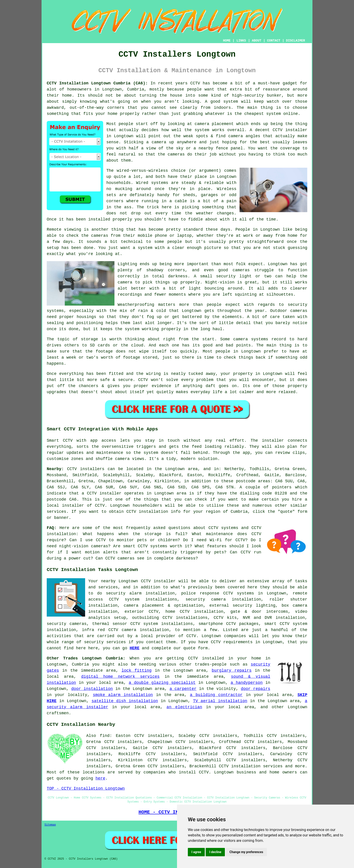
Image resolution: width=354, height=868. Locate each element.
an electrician (184, 707)
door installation (92, 689)
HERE (134, 648)
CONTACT (274, 41)
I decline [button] (215, 852)
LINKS (241, 41)
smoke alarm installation (123, 695)
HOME (227, 41)
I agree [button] (196, 852)
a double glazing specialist (162, 683)
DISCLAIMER (296, 41)
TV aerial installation (220, 701)
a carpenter (183, 689)
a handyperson (247, 683)
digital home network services (120, 677)
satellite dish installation (125, 701)
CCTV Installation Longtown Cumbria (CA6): (97, 83)
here (100, 778)
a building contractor (216, 695)
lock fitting (136, 671)
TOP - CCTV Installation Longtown (86, 789)
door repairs (256, 689)
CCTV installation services (251, 766)
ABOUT (257, 41)
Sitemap (50, 825)
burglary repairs (232, 671)
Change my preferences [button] (246, 852)
